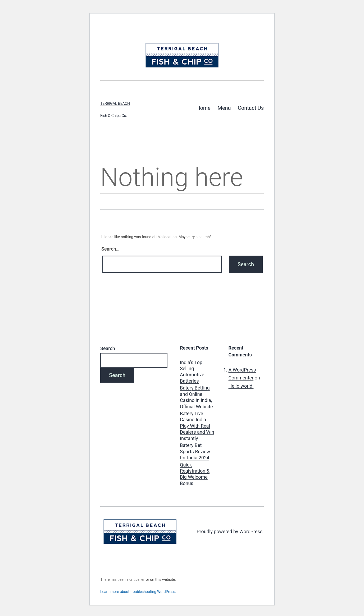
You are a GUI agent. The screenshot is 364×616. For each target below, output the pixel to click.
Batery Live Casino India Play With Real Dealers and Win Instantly (197, 426)
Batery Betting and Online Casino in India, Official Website (196, 397)
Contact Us (251, 108)
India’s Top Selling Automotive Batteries (192, 372)
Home (203, 108)
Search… (110, 249)
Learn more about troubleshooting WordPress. (138, 592)
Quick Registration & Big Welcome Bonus (195, 474)
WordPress (251, 531)
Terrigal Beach (115, 103)
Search (108, 348)
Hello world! (241, 386)
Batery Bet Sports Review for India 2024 (195, 451)
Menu (224, 108)
